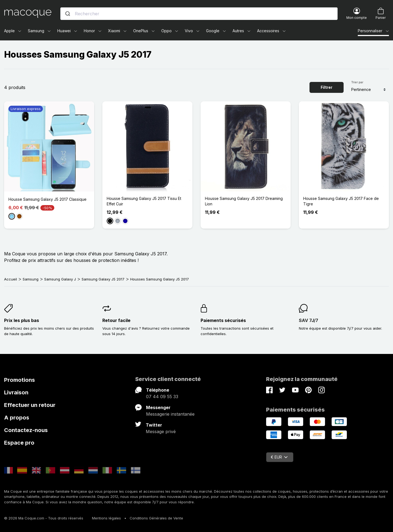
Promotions (20, 380)
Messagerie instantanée (170, 414)
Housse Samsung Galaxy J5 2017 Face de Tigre (341, 201)
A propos (17, 418)
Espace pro (19, 443)
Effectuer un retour (30, 405)
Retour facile (116, 320)
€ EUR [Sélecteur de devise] (279, 457)
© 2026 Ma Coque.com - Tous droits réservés (44, 518)
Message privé (161, 431)
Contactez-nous (26, 430)
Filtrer (327, 87)
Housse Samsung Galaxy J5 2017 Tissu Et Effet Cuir (144, 201)
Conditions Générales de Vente (156, 518)
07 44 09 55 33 (162, 397)
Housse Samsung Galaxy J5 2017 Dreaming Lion (244, 201)
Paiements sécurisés (223, 320)
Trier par (357, 82)
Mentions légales (106, 518)
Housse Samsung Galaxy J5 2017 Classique (47, 199)
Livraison (16, 392)
